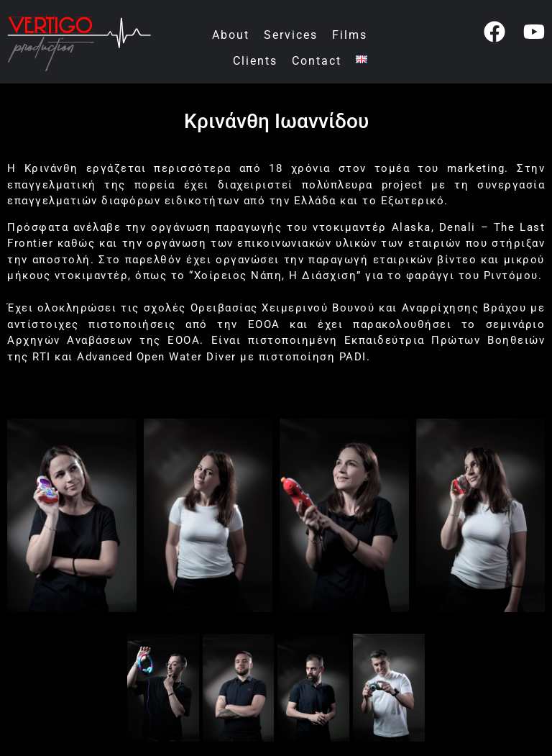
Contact (317, 61)
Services (291, 35)
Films (350, 35)
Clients (255, 61)
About (231, 35)
